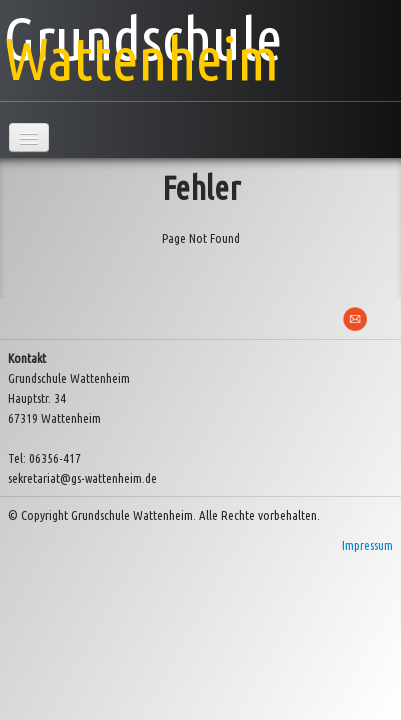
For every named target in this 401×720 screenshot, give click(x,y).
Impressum (367, 545)
